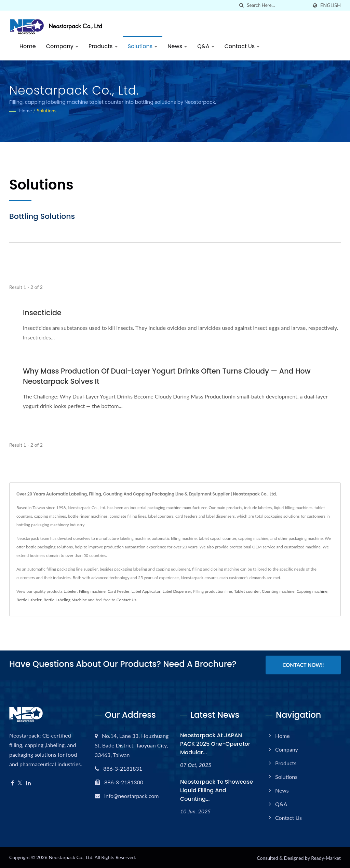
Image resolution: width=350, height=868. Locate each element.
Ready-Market (326, 857)
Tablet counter (247, 591)
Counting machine (278, 591)
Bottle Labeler (29, 600)
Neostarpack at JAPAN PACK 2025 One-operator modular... (215, 743)
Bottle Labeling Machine (65, 600)
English (331, 5)
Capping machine (312, 591)
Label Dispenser (177, 591)
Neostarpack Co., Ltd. (71, 857)
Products (103, 46)
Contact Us (242, 46)
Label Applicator (146, 591)
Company (62, 46)
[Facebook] (12, 782)
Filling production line (213, 591)
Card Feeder (119, 591)
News (177, 46)
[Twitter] (20, 782)
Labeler (70, 591)
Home (28, 46)
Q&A (206, 46)
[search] (242, 5)
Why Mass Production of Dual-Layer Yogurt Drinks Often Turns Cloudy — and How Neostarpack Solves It (169, 376)
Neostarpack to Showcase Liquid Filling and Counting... (217, 790)
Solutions (143, 46)
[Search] (277, 5)
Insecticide (43, 313)
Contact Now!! (303, 665)
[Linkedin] (28, 782)
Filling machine (92, 591)
